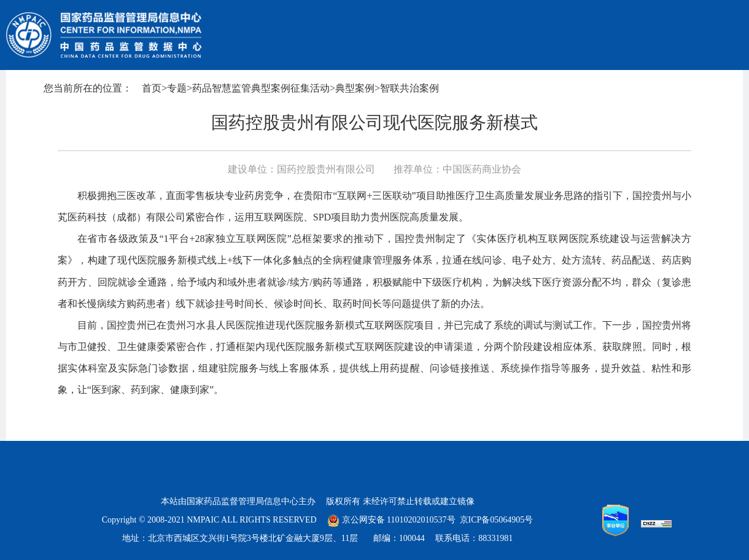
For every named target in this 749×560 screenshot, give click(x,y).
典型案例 (355, 88)
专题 (177, 88)
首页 (152, 88)
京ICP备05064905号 (497, 520)
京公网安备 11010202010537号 (391, 520)
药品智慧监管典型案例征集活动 (261, 88)
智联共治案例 (409, 88)
